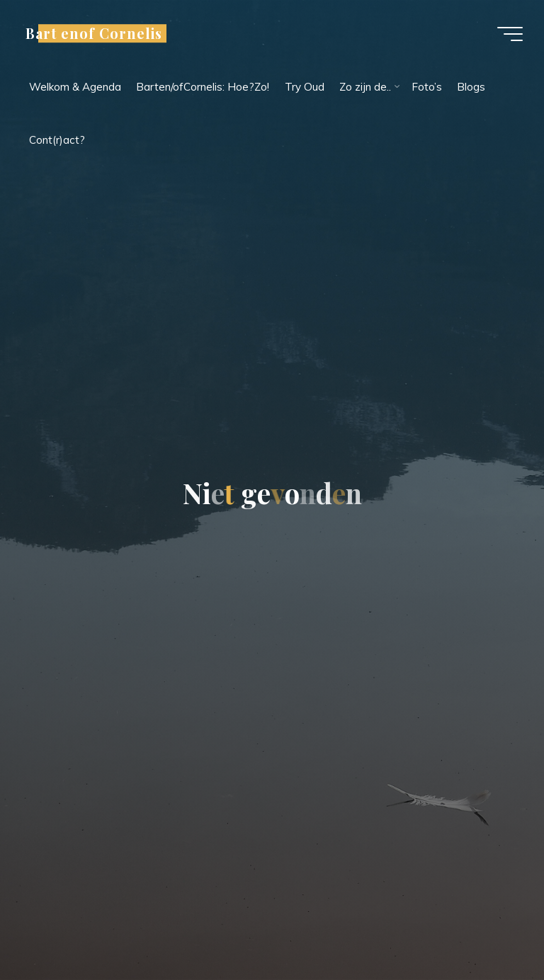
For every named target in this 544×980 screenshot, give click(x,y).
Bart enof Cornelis (94, 33)
